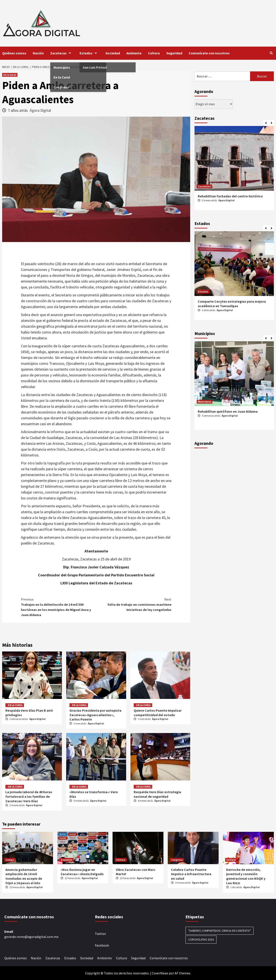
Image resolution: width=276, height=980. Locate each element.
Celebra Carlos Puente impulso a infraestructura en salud (191, 874)
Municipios (205, 402)
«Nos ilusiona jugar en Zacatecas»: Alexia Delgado (82, 872)
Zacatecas (62, 53)
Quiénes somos (14, 53)
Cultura (154, 53)
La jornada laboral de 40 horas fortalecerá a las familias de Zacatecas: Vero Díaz (29, 796)
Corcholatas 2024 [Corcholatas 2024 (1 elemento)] (201, 939)
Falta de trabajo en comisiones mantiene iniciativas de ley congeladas (134, 604)
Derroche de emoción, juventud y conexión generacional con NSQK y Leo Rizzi (246, 876)
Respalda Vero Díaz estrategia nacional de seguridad (157, 794)
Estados (89, 53)
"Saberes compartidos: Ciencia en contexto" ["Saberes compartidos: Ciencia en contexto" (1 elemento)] (220, 931)
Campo (10, 860)
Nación (38, 53)
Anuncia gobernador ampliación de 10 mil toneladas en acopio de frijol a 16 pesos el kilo (24, 876)
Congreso (177, 860)
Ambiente (134, 53)
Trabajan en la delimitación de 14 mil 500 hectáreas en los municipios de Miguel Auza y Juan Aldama (59, 607)
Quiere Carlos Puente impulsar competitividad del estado (158, 713)
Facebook (102, 945)
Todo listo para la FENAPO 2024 (222, 301)
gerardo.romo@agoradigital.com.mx (31, 937)
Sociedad (113, 53)
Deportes (67, 860)
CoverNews (160, 973)
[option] (234, 170)
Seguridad (174, 53)
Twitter (100, 934)
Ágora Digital (40, 110)
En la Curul (10, 75)
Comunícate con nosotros (209, 53)
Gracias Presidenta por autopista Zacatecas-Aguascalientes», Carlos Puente (95, 715)
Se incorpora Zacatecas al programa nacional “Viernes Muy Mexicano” (233, 198)
